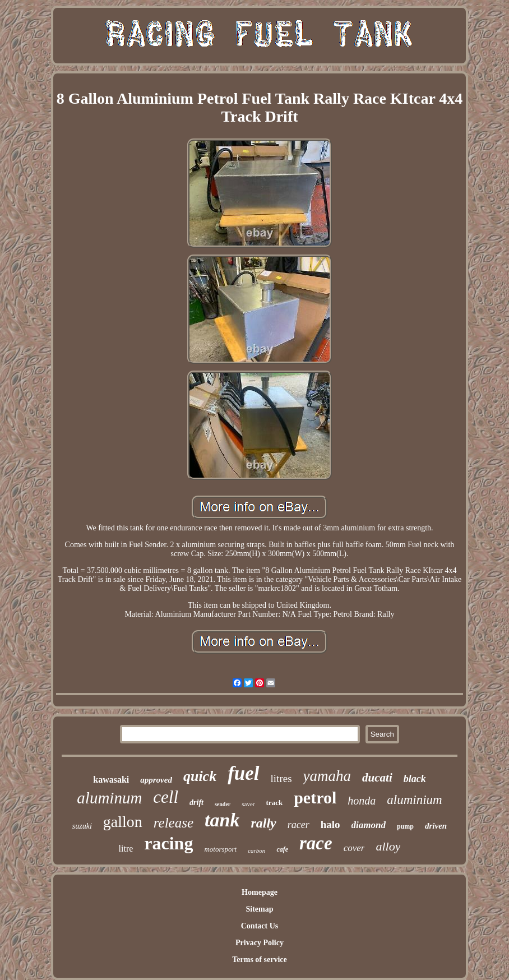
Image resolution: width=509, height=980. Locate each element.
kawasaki (111, 780)
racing (168, 843)
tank (222, 820)
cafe (282, 849)
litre (126, 849)
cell (166, 797)
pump (405, 826)
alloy (388, 846)
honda (362, 801)
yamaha (327, 776)
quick (200, 776)
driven (436, 826)
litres (281, 778)
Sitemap (259, 909)
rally (263, 823)
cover (354, 848)
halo (330, 824)
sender (223, 804)
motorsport (220, 849)
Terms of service (259, 960)
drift (196, 803)
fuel (243, 773)
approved (156, 780)
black (415, 779)
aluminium (414, 800)
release (173, 823)
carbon (256, 850)
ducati (377, 778)
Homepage (260, 892)
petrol (315, 798)
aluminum (109, 798)
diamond (369, 825)
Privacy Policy (260, 943)
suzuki (82, 826)
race (316, 843)
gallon (123, 822)
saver (248, 804)
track (275, 803)
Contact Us (260, 926)
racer (299, 825)
